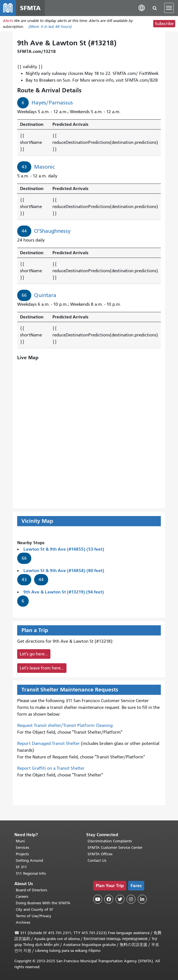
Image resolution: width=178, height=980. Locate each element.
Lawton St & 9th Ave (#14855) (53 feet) (64, 549)
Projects (22, 854)
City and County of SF (35, 909)
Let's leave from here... (42, 668)
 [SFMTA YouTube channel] (98, 899)
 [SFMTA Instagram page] (131, 899)
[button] (142, 8)
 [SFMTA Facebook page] (109, 899)
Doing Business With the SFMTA (43, 903)
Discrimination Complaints (110, 841)
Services (22, 848)
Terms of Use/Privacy (34, 916)
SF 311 (21, 867)
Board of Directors (31, 890)
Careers (22, 897)
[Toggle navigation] (169, 8)
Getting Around (29, 860)
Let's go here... (34, 654)
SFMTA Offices (100, 854)
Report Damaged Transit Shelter (48, 744)
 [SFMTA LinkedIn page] (142, 899)
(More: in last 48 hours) (50, 27)
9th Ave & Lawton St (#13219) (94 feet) (64, 592)
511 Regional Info (31, 873)
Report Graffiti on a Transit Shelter (51, 768)
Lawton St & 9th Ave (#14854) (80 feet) (64, 571)
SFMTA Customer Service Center (115, 848)
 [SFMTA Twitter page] (120, 899)
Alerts (8, 21)
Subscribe (164, 24)
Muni (20, 841)
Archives (23, 922)
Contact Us (97, 860)
